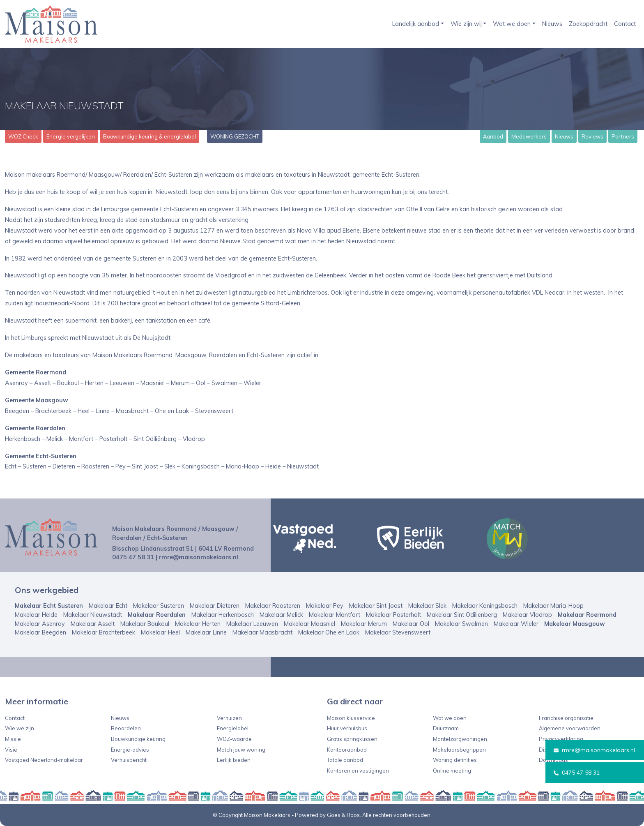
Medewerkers (529, 136)
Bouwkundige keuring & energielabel (149, 136)
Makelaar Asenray (40, 624)
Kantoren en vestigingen (358, 771)
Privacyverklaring (561, 739)
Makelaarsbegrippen (459, 750)
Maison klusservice (351, 718)
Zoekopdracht (588, 24)
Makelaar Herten (198, 624)
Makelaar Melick (281, 615)
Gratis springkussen (352, 739)
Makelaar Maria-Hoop (553, 606)
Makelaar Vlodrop (527, 615)
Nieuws (552, 24)
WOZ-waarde (234, 739)
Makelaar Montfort (335, 615)
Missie (13, 739)
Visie (11, 750)
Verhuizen (229, 718)
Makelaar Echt (108, 606)
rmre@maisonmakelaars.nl (594, 750)
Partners (623, 136)
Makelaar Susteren (159, 606)
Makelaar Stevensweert (398, 632)
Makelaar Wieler (516, 624)
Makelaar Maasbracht (262, 632)
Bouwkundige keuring (138, 739)
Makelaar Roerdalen (157, 615)
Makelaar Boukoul (145, 624)
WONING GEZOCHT (235, 136)
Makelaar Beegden (40, 632)
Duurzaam (446, 728)
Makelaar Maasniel (309, 624)
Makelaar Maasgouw (575, 624)
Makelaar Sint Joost (376, 606)
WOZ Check (23, 136)
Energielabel (233, 728)
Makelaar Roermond (587, 615)
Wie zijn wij (466, 24)
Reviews (592, 136)
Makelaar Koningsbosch (485, 606)
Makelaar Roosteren (273, 606)
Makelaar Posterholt (393, 615)
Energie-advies (130, 750)
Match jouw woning (241, 750)
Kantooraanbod (347, 750)
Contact (625, 24)
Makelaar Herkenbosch (223, 615)
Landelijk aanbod (416, 24)
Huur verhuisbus (347, 728)
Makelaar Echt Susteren (49, 606)
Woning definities (455, 760)
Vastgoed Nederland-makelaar (44, 760)
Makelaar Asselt (93, 624)
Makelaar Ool (411, 624)
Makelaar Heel (160, 632)
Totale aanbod (345, 760)
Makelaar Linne (206, 632)
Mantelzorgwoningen (460, 739)
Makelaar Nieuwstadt (93, 615)
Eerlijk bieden (234, 760)
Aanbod (493, 136)
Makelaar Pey (325, 606)
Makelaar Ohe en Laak (329, 632)
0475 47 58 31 (577, 773)
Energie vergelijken (71, 136)
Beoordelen (126, 728)
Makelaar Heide (36, 615)
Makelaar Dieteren (215, 606)
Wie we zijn (20, 728)
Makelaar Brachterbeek (103, 632)
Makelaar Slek (427, 606)
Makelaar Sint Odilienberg (462, 615)
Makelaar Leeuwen (252, 624)
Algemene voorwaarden (570, 728)
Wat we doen (512, 24)
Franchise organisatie (566, 718)
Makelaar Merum (364, 624)
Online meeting (452, 771)
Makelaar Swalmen (461, 624)
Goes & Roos (343, 815)
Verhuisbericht (129, 760)
